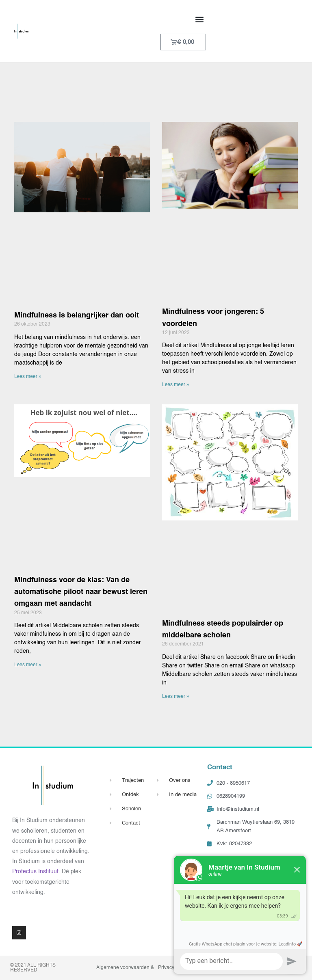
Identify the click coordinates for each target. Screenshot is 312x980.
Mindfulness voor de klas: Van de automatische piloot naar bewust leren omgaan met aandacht (81, 592)
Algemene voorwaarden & (125, 968)
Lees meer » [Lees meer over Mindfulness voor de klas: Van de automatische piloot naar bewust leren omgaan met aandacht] (28, 665)
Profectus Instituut (35, 872)
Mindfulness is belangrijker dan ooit (77, 315)
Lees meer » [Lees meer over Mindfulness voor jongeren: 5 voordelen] (176, 384)
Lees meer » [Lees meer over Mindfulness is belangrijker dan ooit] (28, 376)
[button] (199, 19)
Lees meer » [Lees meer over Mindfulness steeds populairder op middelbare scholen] (176, 696)
